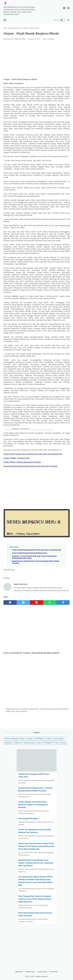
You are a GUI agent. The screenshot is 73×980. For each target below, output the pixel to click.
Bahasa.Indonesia (11, 739)
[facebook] (10, 603)
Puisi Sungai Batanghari (28, 818)
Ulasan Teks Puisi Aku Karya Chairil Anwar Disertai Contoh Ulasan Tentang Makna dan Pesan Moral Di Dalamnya (36, 846)
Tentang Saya (30, 972)
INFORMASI (40, 739)
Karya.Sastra (59, 739)
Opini (39, 743)
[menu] (6, 20)
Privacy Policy (42, 972)
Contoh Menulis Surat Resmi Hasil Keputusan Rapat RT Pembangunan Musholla (33, 805)
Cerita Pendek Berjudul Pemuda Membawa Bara (30, 553)
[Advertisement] (36, 59)
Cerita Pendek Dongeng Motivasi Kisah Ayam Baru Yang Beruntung (36, 550)
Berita (23, 739)
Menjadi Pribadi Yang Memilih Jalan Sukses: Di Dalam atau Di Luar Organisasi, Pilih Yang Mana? (36, 863)
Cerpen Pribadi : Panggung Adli (16, 458)
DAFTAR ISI (54, 972)
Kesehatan (9, 743)
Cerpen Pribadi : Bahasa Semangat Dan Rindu (22, 462)
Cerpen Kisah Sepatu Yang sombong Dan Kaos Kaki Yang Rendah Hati (33, 454)
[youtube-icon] (68, 8)
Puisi (57, 743)
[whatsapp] (50, 603)
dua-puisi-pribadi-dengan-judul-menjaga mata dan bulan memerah (30, 466)
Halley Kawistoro (42, 976)
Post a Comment (48, 39)
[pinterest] (36, 603)
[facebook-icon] (64, 8)
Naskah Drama (29, 743)
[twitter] (23, 603)
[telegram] (63, 603)
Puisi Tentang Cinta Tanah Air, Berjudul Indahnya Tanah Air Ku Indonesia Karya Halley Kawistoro (35, 899)
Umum (63, 743)
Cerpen (30, 739)
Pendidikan (48, 743)
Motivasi (18, 743)
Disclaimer (19, 972)
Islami (49, 739)
